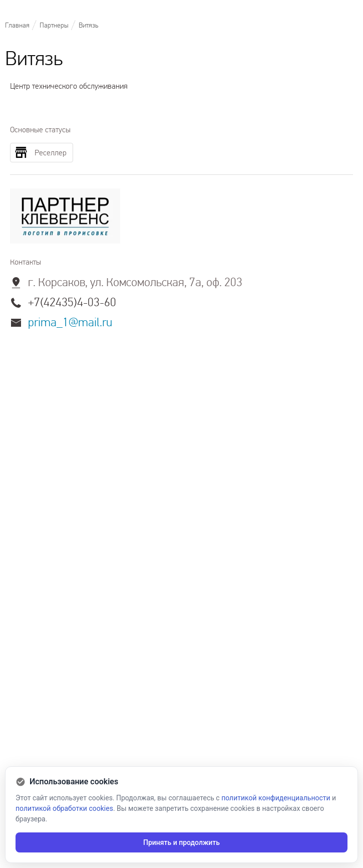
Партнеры (54, 25)
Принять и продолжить (181, 842)
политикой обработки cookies (64, 808)
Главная (17, 25)
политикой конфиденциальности (276, 798)
